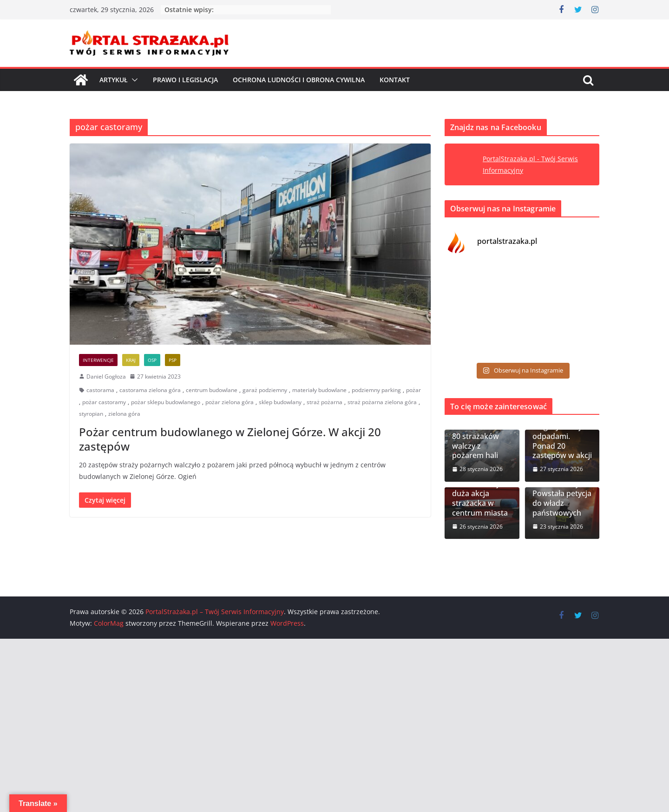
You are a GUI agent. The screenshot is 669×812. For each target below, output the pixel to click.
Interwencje (98, 360)
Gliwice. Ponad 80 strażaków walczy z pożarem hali (478, 441)
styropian (91, 414)
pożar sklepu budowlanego (166, 402)
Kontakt (395, 80)
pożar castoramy (104, 402)
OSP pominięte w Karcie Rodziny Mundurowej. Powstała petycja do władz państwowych (562, 489)
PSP (173, 360)
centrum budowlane (212, 390)
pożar (413, 390)
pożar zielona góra (230, 402)
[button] (133, 80)
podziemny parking (376, 390)
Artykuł (114, 80)
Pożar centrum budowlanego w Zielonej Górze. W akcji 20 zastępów (230, 439)
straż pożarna (325, 402)
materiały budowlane (319, 390)
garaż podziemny (265, 390)
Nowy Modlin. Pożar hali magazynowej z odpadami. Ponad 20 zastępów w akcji (562, 431)
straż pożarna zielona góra (382, 402)
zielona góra (124, 414)
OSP (152, 360)
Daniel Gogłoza (106, 377)
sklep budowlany (280, 402)
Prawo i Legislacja (185, 80)
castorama (100, 390)
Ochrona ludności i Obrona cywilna (299, 80)
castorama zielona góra (150, 390)
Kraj (131, 360)
